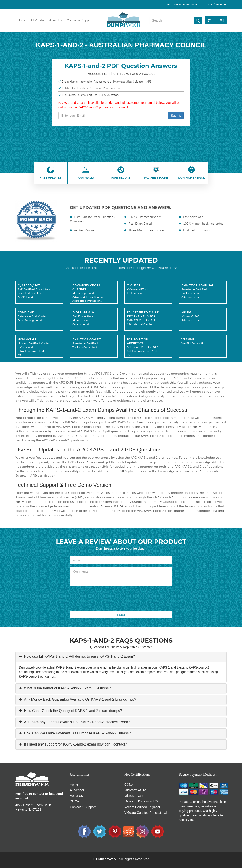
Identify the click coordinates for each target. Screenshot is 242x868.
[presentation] (104, 598)
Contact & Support (80, 20)
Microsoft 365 (134, 796)
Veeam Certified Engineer (142, 807)
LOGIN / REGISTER (216, 4)
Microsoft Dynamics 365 (141, 801)
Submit (176, 116)
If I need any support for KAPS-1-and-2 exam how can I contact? (75, 744)
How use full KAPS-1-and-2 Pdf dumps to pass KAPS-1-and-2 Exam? (79, 656)
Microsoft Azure (135, 790)
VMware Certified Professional (146, 813)
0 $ (216, 20)
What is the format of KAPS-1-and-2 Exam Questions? (67, 688)
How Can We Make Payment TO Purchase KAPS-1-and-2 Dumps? (77, 733)
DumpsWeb (106, 859)
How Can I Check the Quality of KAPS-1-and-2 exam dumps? (72, 711)
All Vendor (38, 20)
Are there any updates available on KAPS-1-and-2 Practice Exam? (76, 722)
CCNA (129, 784)
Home (22, 20)
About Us (56, 20)
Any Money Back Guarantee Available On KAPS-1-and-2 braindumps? (80, 699)
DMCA (75, 801)
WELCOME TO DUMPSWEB (181, 4)
